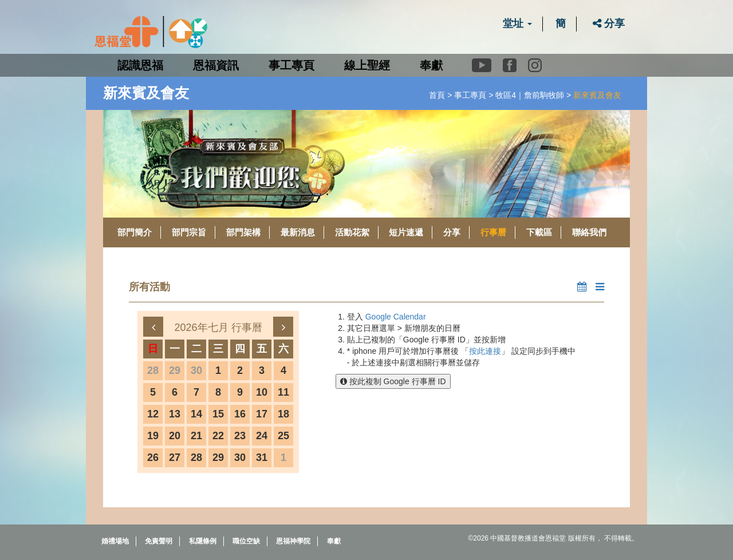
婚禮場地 (115, 541)
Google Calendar (396, 317)
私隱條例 (203, 541)
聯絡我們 (589, 232)
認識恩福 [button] (140, 65)
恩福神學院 (293, 541)
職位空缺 (246, 541)
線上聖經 (367, 65)
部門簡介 (135, 232)
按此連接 (485, 351)
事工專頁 (470, 95)
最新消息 (298, 232)
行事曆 (493, 232)
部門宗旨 (189, 232)
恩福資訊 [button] (216, 65)
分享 (609, 23)
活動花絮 (352, 232)
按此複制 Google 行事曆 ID (393, 381)
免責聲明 (159, 541)
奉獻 (431, 65)
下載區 (539, 232)
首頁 (437, 95)
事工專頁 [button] (291, 65)
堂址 (517, 23)
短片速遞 (406, 232)
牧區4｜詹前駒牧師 (530, 95)
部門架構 (243, 232)
